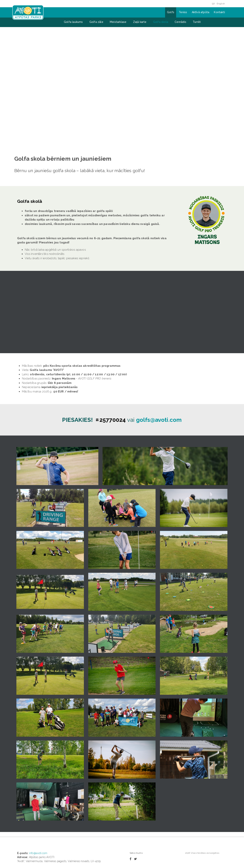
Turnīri (197, 22)
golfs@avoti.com (159, 353)
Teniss (183, 12)
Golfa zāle (96, 22)
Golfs (171, 12)
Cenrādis (180, 22)
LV (213, 4)
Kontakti (219, 12)
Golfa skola (161, 22)
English (221, 4)
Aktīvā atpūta (201, 12)
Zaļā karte (140, 22)
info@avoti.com (38, 786)
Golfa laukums (73, 22)
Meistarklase (118, 22)
